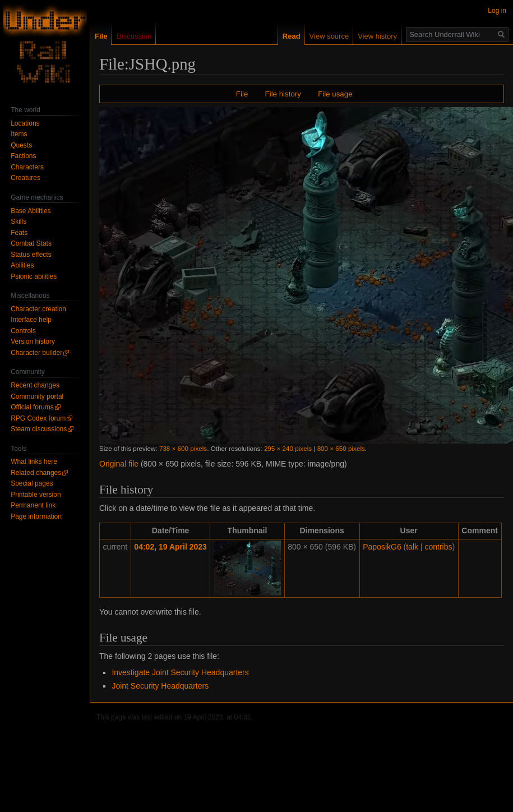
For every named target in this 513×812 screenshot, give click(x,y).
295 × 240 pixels (288, 448)
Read (278, 36)
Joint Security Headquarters (160, 686)
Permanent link (33, 505)
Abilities (22, 265)
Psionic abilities (34, 276)
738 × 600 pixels (183, 448)
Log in (497, 11)
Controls (23, 331)
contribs (438, 547)
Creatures (26, 178)
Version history (33, 342)
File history (283, 94)
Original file (119, 464)
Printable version (36, 495)
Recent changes (35, 385)
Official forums (32, 407)
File (242, 94)
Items (19, 134)
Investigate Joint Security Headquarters (180, 672)
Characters (27, 167)
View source (315, 36)
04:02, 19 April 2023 (170, 547)
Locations (25, 123)
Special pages (32, 483)
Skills (19, 222)
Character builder (36, 353)
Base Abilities (31, 211)
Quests (21, 145)
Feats (19, 233)
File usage (335, 94)
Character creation (38, 309)
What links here (34, 462)
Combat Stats (31, 243)
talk (412, 547)
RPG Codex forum (38, 418)
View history (363, 36)
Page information (36, 516)
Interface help (31, 320)
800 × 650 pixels (341, 448)
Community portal (37, 396)
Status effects (31, 255)
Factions (23, 156)
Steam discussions (39, 429)
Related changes (36, 473)
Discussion (134, 36)
